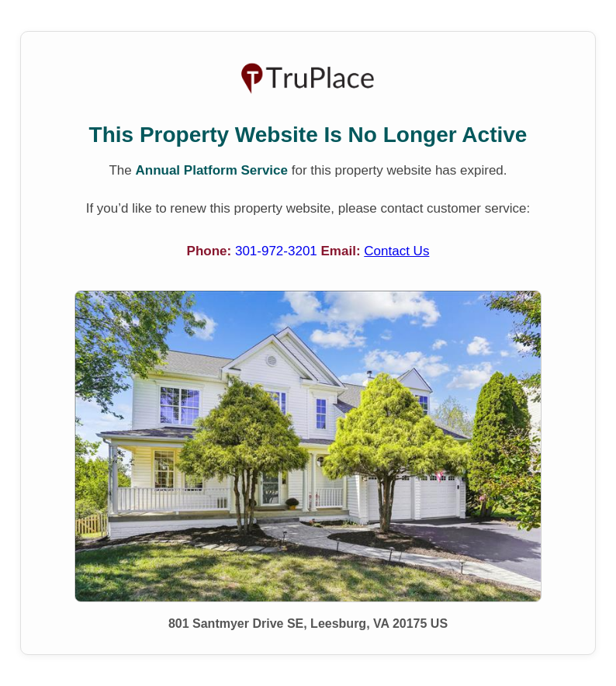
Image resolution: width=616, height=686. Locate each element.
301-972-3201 (278, 251)
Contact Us (396, 251)
